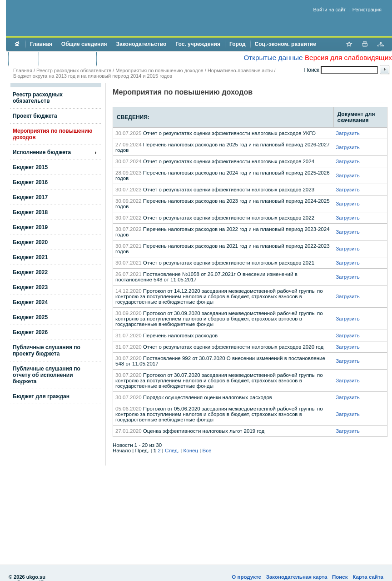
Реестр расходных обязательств (74, 70)
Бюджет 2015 (30, 167)
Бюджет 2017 (30, 197)
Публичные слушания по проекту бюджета (47, 351)
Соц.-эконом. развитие (285, 44)
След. (172, 451)
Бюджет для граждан (41, 396)
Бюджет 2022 (30, 272)
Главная (41, 44)
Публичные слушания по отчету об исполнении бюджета (47, 375)
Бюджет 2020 (30, 242)
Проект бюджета (35, 116)
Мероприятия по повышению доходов (159, 70)
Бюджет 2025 (30, 317)
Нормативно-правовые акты (240, 70)
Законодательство (141, 44)
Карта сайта (368, 577)
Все (207, 451)
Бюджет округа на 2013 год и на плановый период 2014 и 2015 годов (93, 76)
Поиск (340, 577)
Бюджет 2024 (30, 302)
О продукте (246, 577)
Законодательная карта (297, 577)
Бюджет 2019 (30, 227)
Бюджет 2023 (30, 287)
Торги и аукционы (67, 59)
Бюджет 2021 (30, 257)
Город (238, 44)
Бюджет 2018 (30, 212)
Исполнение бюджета (42, 152)
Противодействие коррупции (140, 59)
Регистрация (367, 10)
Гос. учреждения (198, 44)
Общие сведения (84, 44)
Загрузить (348, 133)
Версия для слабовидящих (348, 58)
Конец (191, 451)
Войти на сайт (330, 10)
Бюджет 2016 (30, 182)
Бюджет (23, 59)
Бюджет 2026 (30, 332)
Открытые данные (273, 58)
